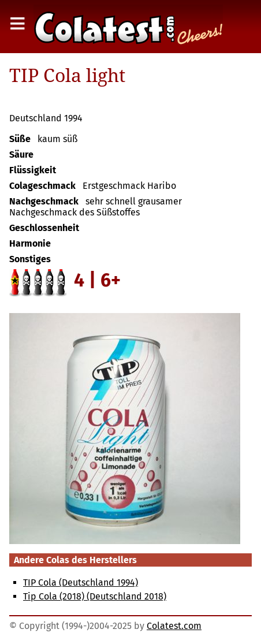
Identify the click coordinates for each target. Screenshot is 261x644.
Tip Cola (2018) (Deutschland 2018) (95, 596)
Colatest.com (174, 626)
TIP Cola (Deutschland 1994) (81, 582)
